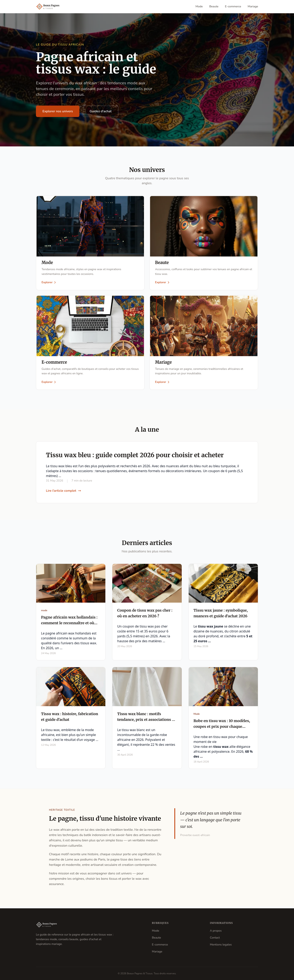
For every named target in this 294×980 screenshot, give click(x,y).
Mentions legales (221, 945)
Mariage (253, 6)
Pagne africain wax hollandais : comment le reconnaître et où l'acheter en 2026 (69, 625)
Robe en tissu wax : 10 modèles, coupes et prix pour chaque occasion (222, 729)
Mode (199, 6)
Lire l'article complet (63, 493)
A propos (216, 931)
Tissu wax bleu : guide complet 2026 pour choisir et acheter (135, 457)
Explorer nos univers (58, 111)
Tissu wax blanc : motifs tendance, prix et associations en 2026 (147, 722)
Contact (215, 938)
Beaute (214, 6)
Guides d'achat (101, 111)
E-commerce (233, 6)
